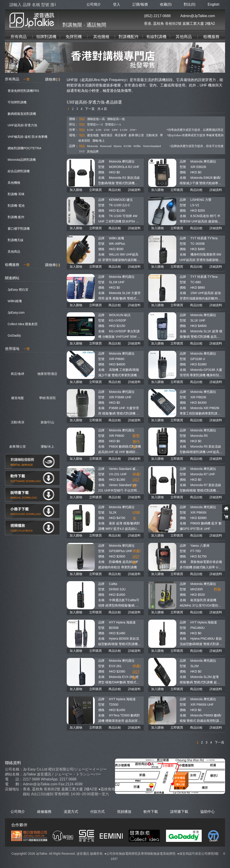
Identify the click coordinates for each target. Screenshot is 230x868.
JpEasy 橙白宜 (18, 290)
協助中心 (208, 812)
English (214, 4)
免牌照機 (74, 37)
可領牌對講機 (17, 102)
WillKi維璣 (15, 301)
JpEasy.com (16, 313)
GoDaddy (14, 335)
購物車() (53, 79)
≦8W (115, 130)
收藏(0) (166, 4)
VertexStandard (152, 146)
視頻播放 (124, 812)
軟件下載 (151, 812)
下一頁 (90, 109)
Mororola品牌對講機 (22, 160)
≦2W (99, 130)
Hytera (117, 146)
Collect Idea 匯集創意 (23, 324)
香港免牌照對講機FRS (23, 91)
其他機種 (14, 183)
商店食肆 (121, 135)
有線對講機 (156, 37)
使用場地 (17, 349)
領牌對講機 (46, 37)
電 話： (14, 779)
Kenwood (106, 146)
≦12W (124, 130)
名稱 (101, 178)
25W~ (133, 130)
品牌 (101, 161)
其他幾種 (101, 37)
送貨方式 (71, 812)
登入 (117, 4)
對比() (190, 4)
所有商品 (19, 37)
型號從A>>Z (95, 124)
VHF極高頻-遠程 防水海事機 (28, 137)
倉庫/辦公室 (136, 135)
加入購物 (76, 190)
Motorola (93, 146)
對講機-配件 (16, 217)
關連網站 (12, 278)
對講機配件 (129, 37)
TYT (82, 151)
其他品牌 (93, 151)
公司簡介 (94, 4)
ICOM (127, 146)
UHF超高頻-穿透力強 (22, 125)
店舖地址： (14, 789)
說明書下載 (179, 812)
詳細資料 (134, 190)
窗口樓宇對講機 (19, 229)
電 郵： (14, 784)
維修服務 (44, 812)
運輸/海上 (99, 141)
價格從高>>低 (116, 119)
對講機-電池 (16, 206)
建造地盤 (93, 135)
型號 (101, 167)
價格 (101, 172)
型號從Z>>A (113, 124)
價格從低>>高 (96, 119)
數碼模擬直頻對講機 (22, 114)
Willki (137, 146)
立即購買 (95, 190)
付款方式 (97, 812)
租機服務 (211, 37)
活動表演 (152, 135)
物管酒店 (107, 135)
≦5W (107, 130)
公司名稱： (14, 769)
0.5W (90, 130)
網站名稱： (14, 774)
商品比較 (115, 190)
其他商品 (184, 37)
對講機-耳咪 (16, 194)
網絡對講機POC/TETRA (24, 148)
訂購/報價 (140, 4)
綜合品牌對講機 (19, 171)
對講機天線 (15, 240)
